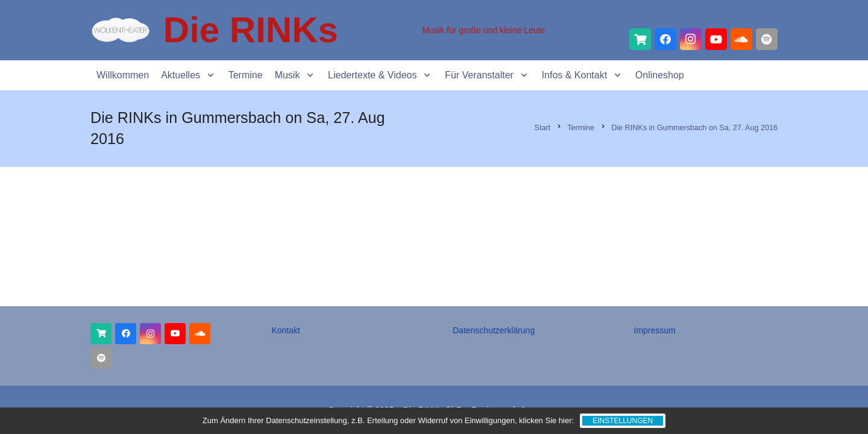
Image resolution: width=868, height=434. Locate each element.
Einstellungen (623, 421)
